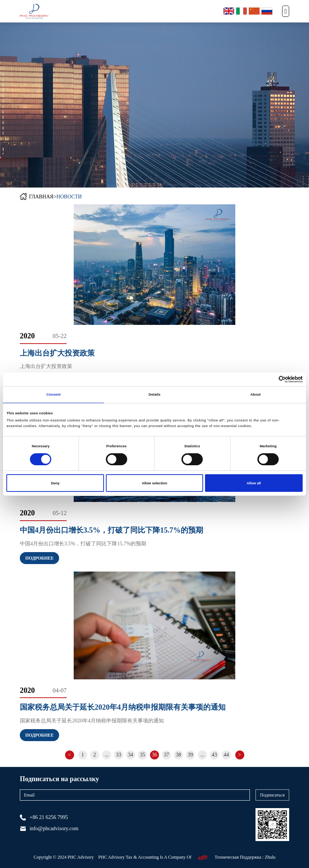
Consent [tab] (53, 395)
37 (166, 755)
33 (119, 755)
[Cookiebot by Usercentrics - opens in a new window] (270, 379)
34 (131, 755)
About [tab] (256, 395)
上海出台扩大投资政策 (57, 353)
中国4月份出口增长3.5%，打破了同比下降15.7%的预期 (111, 530)
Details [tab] (154, 395)
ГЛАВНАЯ (41, 197)
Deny (55, 483)
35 (143, 755)
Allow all (254, 483)
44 (226, 755)
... (107, 755)
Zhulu (270, 857)
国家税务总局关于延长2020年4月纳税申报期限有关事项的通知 (123, 707)
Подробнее (39, 558)
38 (178, 755)
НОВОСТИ (69, 197)
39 (190, 755)
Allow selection (154, 483)
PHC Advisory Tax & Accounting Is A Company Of (146, 857)
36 (154, 755)
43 (214, 755)
